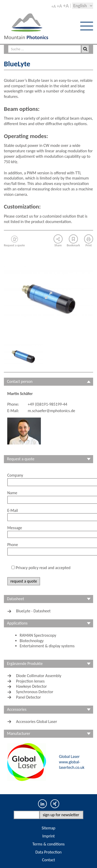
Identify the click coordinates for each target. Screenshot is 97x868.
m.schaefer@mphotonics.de (51, 411)
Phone (13, 545)
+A (53, 6)
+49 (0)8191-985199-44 (47, 404)
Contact (48, 860)
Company (15, 475)
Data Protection (49, 852)
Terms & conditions (48, 844)
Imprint (48, 836)
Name (12, 493)
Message (15, 528)
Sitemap (48, 828)
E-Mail (13, 510)
